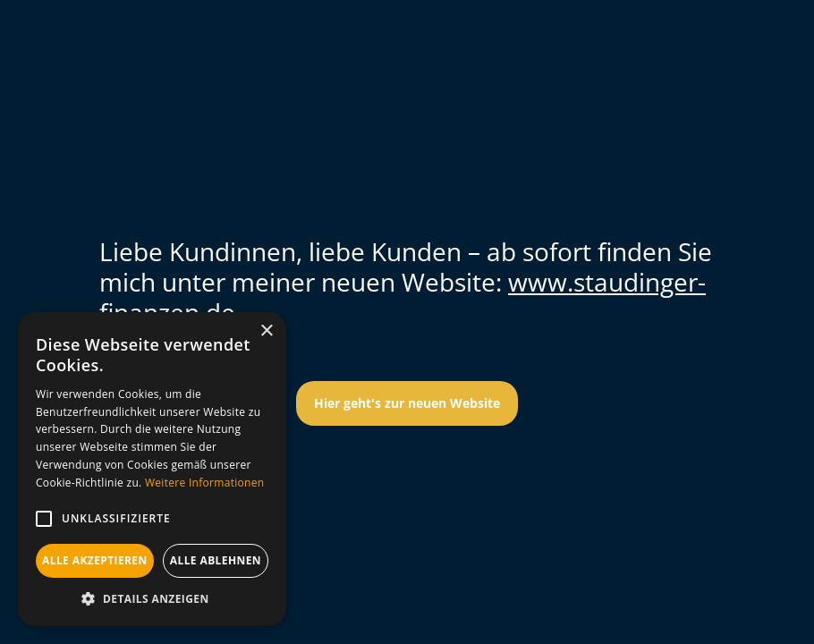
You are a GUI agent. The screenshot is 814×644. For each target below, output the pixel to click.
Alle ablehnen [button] (216, 560)
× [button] (266, 331)
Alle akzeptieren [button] (95, 560)
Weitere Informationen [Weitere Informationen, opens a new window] (205, 483)
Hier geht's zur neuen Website (407, 403)
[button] (44, 519)
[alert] (152, 469)
